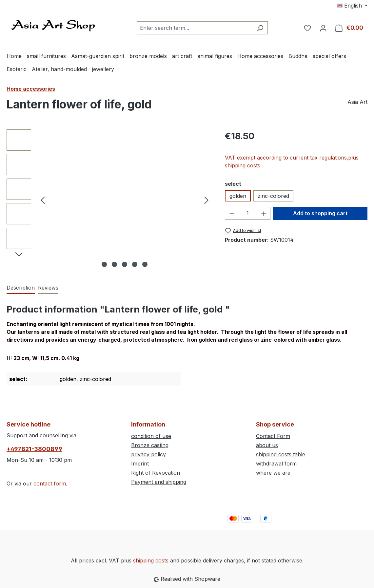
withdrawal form (276, 464)
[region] (109, 200)
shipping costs (151, 560)
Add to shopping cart (320, 213)
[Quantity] (248, 213)
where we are (273, 473)
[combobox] (195, 28)
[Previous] (43, 200)
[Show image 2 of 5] (114, 264)
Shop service (275, 424)
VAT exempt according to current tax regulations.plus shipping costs (292, 161)
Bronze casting (150, 445)
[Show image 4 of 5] (135, 264)
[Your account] (323, 28)
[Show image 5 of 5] (145, 264)
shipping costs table (281, 454)
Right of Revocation (156, 473)
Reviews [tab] (48, 288)
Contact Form (273, 436)
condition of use (151, 436)
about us (267, 445)
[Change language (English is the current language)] (352, 6)
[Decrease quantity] (232, 213)
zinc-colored (273, 196)
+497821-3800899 (34, 449)
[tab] (21, 288)
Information (148, 424)
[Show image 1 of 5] (104, 264)
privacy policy (148, 454)
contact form (50, 484)
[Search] (260, 28)
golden (238, 196)
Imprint (140, 464)
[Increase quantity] (264, 213)
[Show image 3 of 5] (125, 264)
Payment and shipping (159, 482)
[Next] (207, 200)
